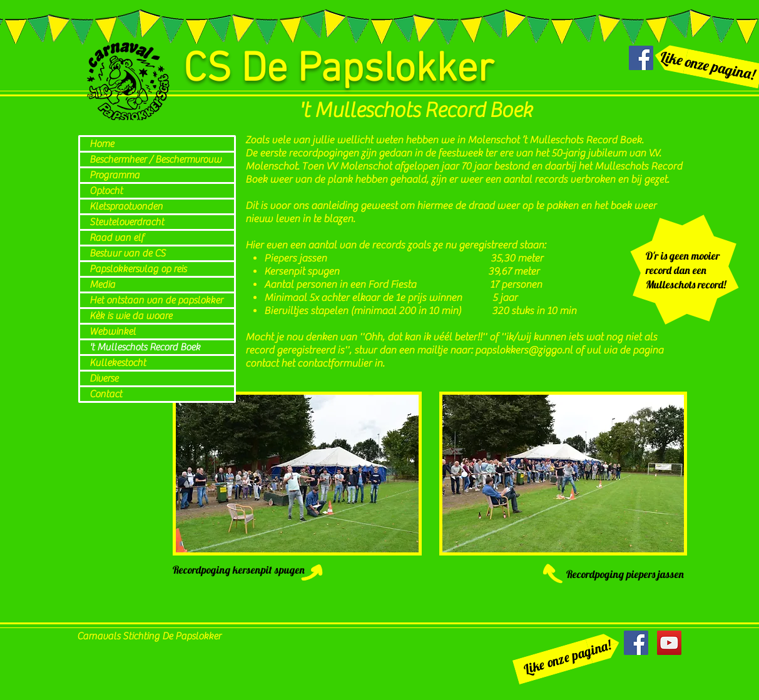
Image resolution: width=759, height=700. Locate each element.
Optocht (106, 191)
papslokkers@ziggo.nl (524, 350)
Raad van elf (117, 238)
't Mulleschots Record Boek (145, 347)
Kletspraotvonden (126, 206)
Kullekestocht (118, 363)
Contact (106, 394)
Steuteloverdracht (127, 222)
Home (102, 144)
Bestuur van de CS (128, 253)
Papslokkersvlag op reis (138, 269)
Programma (115, 175)
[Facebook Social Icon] (641, 58)
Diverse (104, 378)
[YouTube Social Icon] (669, 643)
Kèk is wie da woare (131, 316)
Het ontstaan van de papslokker (156, 300)
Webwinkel (113, 332)
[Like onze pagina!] (567, 658)
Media (102, 285)
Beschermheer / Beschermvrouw (155, 160)
